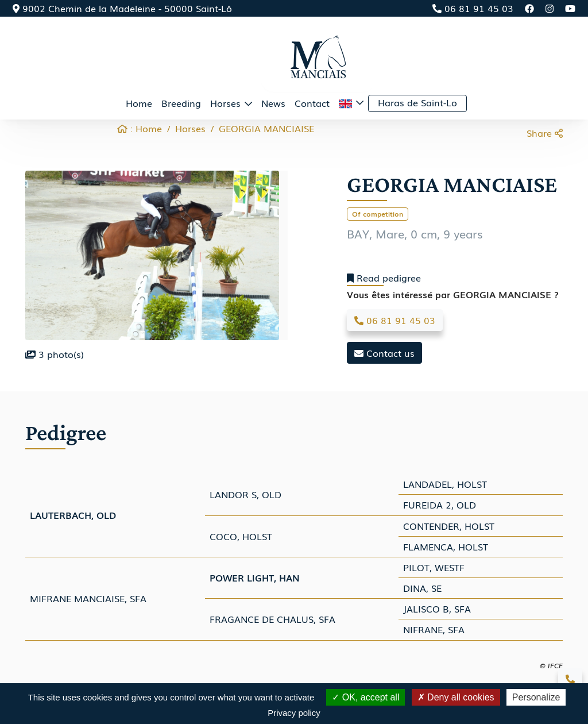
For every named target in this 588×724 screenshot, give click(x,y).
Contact (312, 103)
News (273, 103)
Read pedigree (384, 278)
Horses (190, 128)
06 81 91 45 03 (473, 8)
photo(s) (55, 354)
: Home (140, 128)
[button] (351, 103)
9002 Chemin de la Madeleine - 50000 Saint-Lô (122, 8)
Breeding (181, 103)
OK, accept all (365, 697)
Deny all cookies (456, 697)
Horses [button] (227, 103)
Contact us (384, 353)
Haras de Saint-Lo (417, 102)
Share (545, 133)
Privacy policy (294, 713)
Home (139, 103)
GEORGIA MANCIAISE (266, 128)
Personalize (536, 697)
